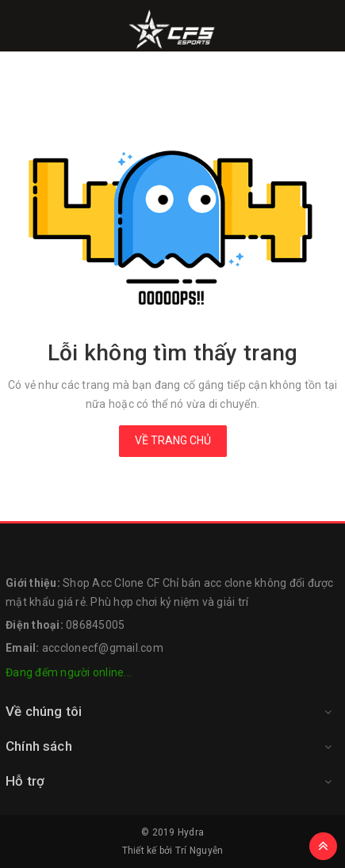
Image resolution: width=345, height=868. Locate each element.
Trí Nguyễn (199, 851)
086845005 (95, 625)
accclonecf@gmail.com (103, 648)
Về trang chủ (173, 440)
